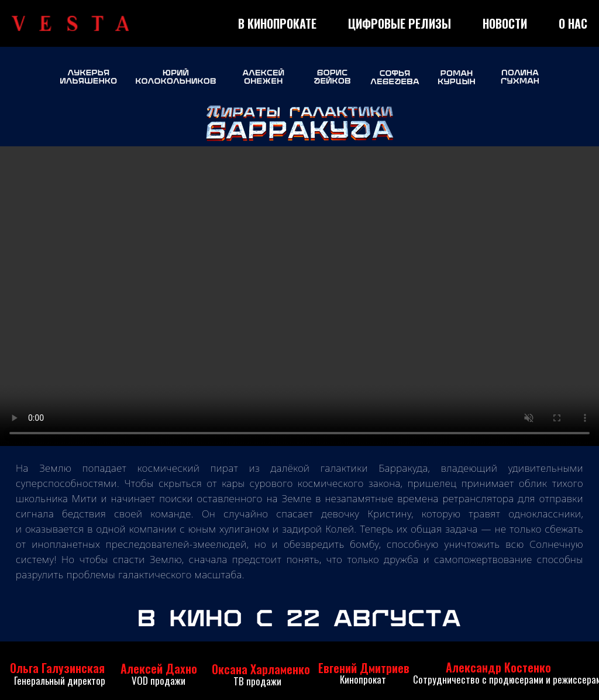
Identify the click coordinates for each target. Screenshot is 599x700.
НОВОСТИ (505, 23)
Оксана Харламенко (261, 669)
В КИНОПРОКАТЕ (277, 23)
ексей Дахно (165, 668)
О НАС (573, 23)
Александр (474, 667)
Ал (127, 668)
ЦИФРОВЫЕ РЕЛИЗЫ (400, 23)
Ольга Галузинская (57, 668)
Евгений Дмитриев (364, 668)
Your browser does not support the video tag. (299, 296)
